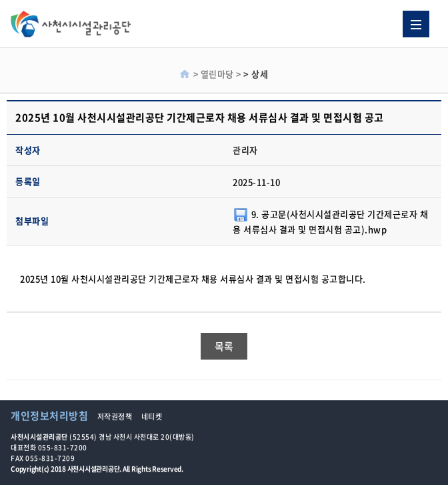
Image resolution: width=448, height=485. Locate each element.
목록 (224, 346)
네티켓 (152, 417)
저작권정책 (115, 417)
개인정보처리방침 (49, 416)
